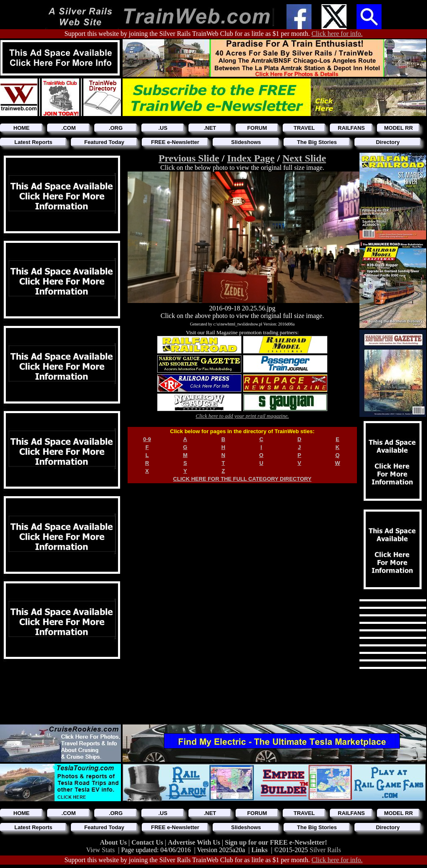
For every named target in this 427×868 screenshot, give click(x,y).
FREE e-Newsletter (175, 142)
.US (163, 128)
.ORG (116, 128)
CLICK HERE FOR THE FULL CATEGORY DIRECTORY (242, 479)
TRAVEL (304, 128)
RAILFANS (351, 128)
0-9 (147, 439)
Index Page (251, 158)
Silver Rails (325, 850)
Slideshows (246, 142)
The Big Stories (317, 142)
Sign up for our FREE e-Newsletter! (276, 842)
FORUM (257, 128)
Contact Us (148, 842)
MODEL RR (398, 128)
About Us (114, 842)
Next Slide (304, 158)
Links (260, 850)
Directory (388, 142)
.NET (210, 128)
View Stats (100, 850)
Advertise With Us (195, 842)
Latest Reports (33, 142)
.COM (69, 128)
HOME (21, 128)
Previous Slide (189, 158)
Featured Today (104, 142)
